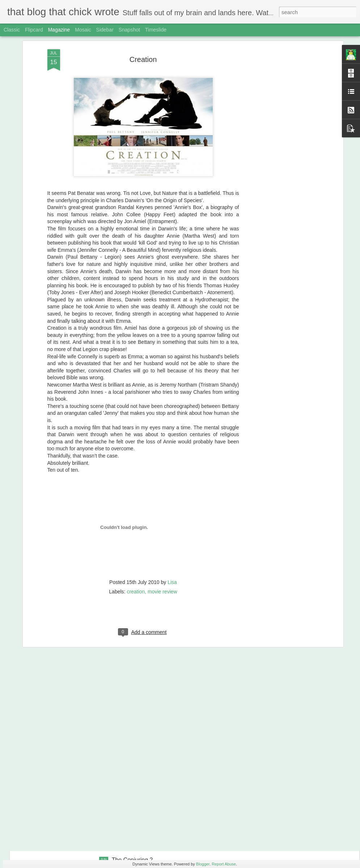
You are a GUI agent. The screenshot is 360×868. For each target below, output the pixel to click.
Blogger (203, 864)
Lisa (172, 543)
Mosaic (83, 30)
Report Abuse (224, 864)
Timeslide (156, 30)
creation (136, 552)
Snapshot (129, 30)
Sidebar (105, 30)
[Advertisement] (279, 59)
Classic (12, 30)
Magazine (59, 30)
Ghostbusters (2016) (138, 778)
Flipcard (34, 30)
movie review (162, 552)
